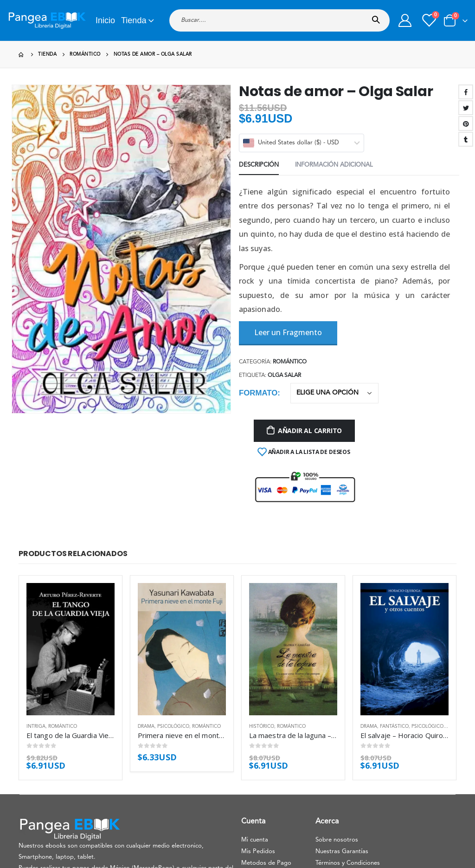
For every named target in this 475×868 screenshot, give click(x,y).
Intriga (36, 726)
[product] (71, 649)
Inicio (105, 20)
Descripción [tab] (259, 165)
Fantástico (394, 726)
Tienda (134, 20)
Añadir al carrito (310, 431)
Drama (146, 726)
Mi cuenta (255, 840)
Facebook (466, 92)
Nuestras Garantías (342, 852)
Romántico (290, 362)
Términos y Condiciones (348, 863)
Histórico (262, 726)
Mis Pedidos (258, 852)
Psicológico (173, 726)
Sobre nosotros (337, 840)
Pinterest (466, 123)
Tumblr (466, 139)
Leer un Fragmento (288, 332)
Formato (258, 393)
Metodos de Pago (266, 863)
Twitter (466, 108)
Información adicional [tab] (334, 165)
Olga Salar (284, 376)
